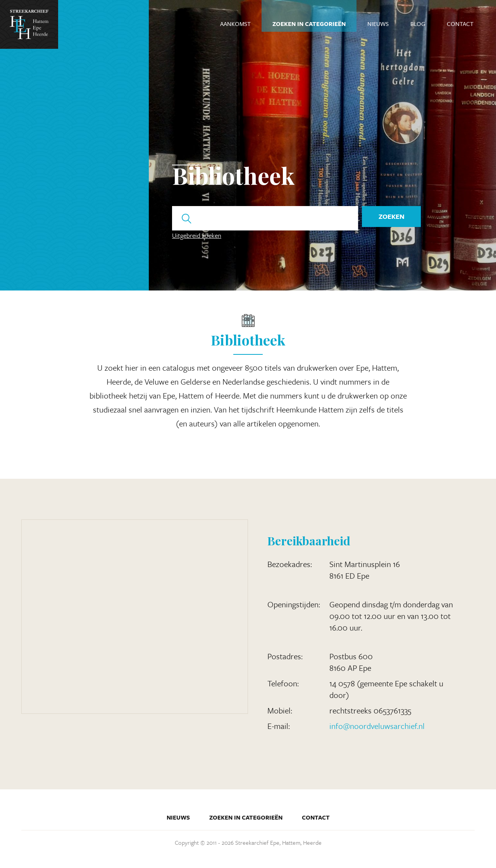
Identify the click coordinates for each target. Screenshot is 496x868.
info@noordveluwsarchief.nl (377, 726)
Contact (460, 24)
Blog (418, 24)
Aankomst (235, 24)
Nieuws (378, 24)
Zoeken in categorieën (309, 24)
